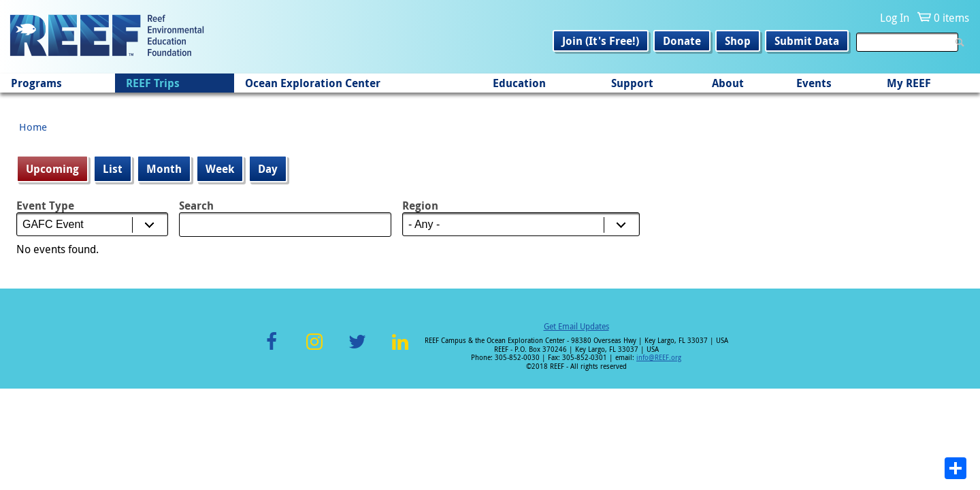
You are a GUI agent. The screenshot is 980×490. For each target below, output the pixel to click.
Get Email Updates (576, 326)
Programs (36, 83)
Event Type (45, 205)
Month (164, 169)
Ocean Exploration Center (313, 83)
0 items (951, 18)
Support (632, 83)
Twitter (357, 349)
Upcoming (57, 169)
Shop (738, 41)
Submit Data (807, 41)
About (728, 83)
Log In (895, 18)
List (113, 169)
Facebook (272, 349)
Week (220, 169)
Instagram (314, 349)
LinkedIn (400, 349)
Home (33, 127)
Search (196, 205)
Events (814, 83)
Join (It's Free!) (601, 41)
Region (420, 205)
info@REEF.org (659, 358)
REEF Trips (153, 83)
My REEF (909, 83)
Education (519, 83)
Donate (682, 41)
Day (268, 169)
